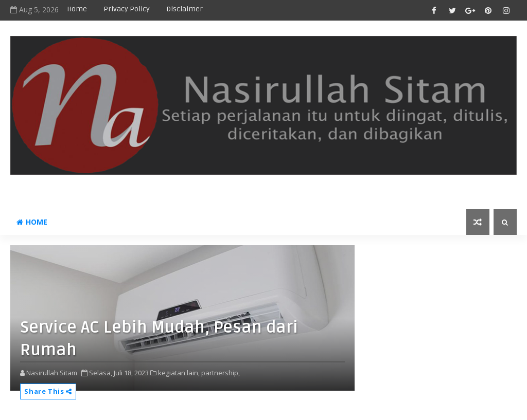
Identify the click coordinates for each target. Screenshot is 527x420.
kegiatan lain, (179, 373)
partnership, (221, 373)
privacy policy (127, 9)
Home (77, 9)
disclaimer (185, 9)
